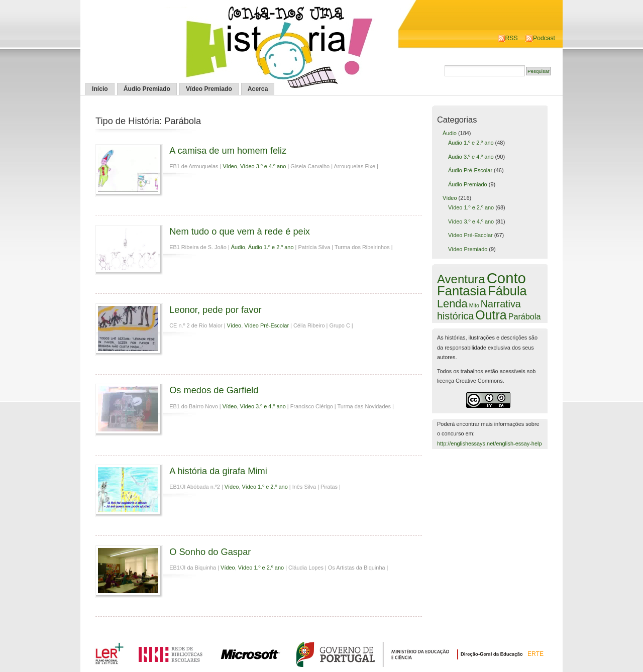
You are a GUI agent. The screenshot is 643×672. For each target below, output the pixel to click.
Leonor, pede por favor (216, 310)
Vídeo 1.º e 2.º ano (264, 487)
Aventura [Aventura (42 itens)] (461, 279)
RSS (512, 38)
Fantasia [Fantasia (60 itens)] (462, 291)
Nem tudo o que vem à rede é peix (240, 231)
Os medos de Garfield (214, 390)
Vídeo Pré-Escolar (266, 325)
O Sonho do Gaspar (210, 552)
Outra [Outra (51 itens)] (491, 315)
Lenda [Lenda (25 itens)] (452, 304)
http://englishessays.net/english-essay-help (490, 443)
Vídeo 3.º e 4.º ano (263, 166)
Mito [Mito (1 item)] (474, 305)
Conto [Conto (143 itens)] (506, 278)
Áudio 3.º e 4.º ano (471, 157)
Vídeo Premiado (209, 89)
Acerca (258, 89)
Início (100, 89)
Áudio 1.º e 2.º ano (271, 247)
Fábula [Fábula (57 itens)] (507, 291)
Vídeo (230, 166)
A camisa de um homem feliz (228, 150)
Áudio (238, 247)
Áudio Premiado (147, 89)
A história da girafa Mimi (218, 471)
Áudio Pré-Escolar (470, 170)
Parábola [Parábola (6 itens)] (525, 316)
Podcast (544, 38)
